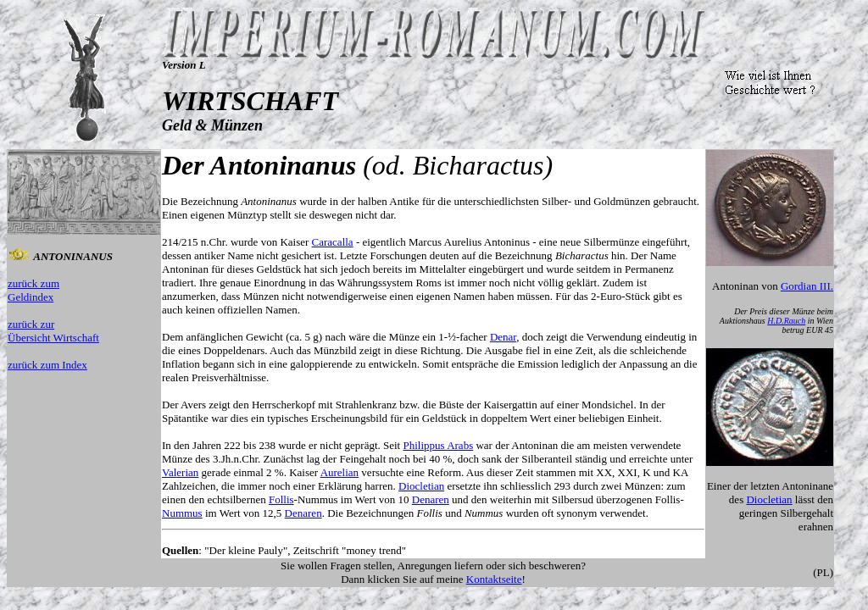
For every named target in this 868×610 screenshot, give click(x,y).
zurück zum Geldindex (33, 290)
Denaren (431, 499)
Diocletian (421, 486)
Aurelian (339, 472)
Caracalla (333, 242)
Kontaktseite (494, 579)
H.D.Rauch (786, 321)
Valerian (180, 472)
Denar (503, 337)
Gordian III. (807, 286)
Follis (281, 499)
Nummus (182, 513)
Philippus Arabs (438, 445)
